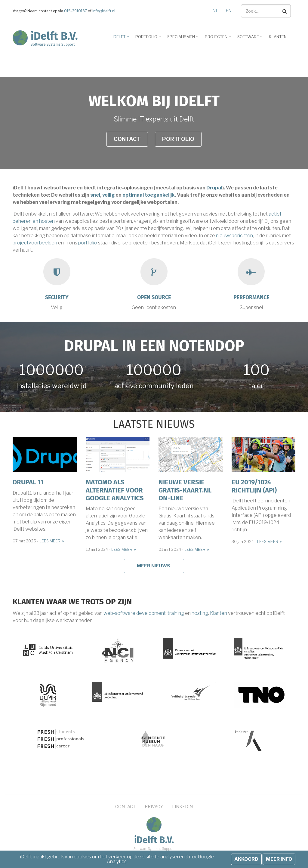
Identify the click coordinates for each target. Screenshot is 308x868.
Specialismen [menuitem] (182, 39)
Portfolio (178, 139)
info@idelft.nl (103, 11)
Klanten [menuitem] (278, 37)
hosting (200, 613)
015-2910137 (75, 11)
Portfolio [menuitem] (147, 39)
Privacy (154, 807)
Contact (127, 139)
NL (215, 11)
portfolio (88, 243)
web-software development (135, 613)
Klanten (219, 613)
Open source (154, 297)
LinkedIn (182, 807)
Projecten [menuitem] (217, 39)
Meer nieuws (153, 566)
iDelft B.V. (54, 36)
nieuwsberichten (234, 236)
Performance (251, 297)
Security (57, 297)
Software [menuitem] (249, 39)
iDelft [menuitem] (120, 39)
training (176, 613)
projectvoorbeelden (35, 243)
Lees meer (50, 541)
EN (229, 11)
